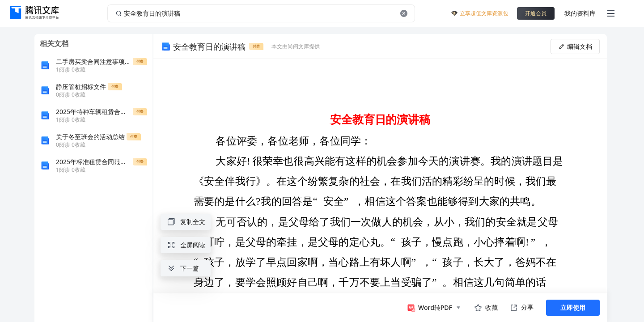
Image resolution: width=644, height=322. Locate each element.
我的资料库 (580, 13)
